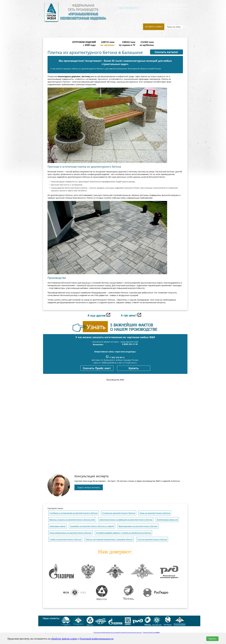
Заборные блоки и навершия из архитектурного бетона (126, 520)
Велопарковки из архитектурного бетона (138, 526)
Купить (134, 368)
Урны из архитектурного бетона (155, 513)
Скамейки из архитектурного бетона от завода (92, 526)
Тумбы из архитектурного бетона (65, 539)
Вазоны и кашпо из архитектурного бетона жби (72, 520)
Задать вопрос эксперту (89, 487)
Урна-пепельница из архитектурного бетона (70, 533)
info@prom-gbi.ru (128, 11)
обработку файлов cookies (64, 639)
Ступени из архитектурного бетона (119, 513)
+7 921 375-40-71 (173, 5)
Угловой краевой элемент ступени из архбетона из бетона (123, 533)
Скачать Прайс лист (97, 368)
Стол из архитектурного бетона (152, 539)
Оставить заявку (154, 27)
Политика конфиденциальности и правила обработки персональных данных (118, 632)
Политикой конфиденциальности (97, 639)
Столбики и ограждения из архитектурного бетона (73, 513)
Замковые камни (58, 526)
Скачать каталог (166, 52)
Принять (212, 639)
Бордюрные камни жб (167, 520)
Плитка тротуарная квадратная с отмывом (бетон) (109, 539)
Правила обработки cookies (151, 632)
